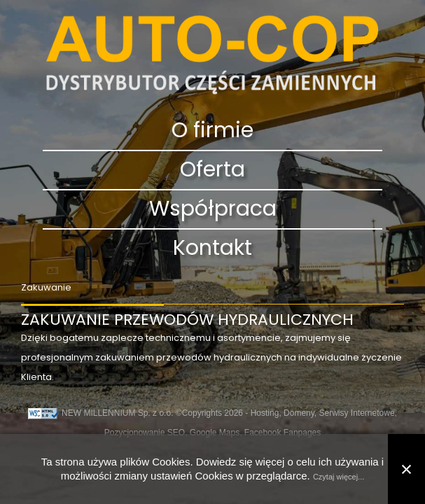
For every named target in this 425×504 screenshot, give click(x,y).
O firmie (212, 131)
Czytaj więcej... (339, 477)
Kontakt (212, 248)
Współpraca (213, 209)
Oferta (212, 170)
